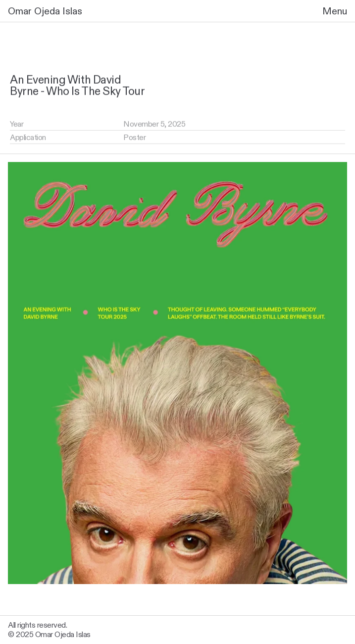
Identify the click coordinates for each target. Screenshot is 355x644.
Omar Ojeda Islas (45, 11)
